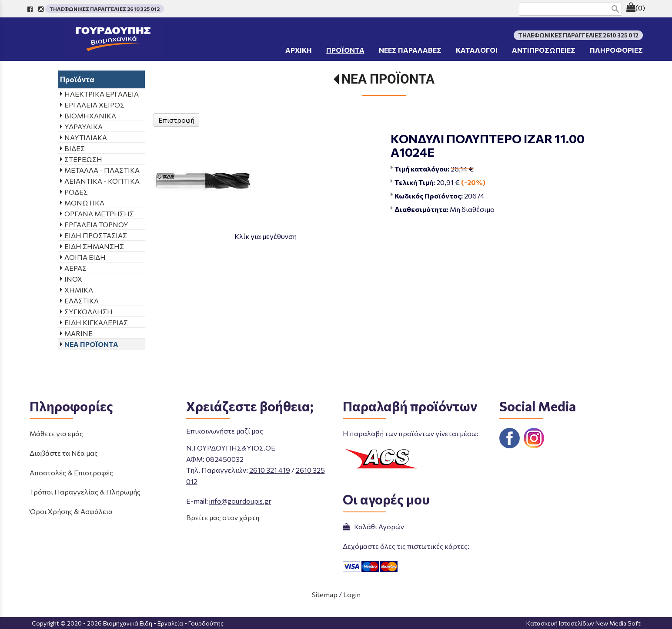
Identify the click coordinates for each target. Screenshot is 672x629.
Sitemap (325, 594)
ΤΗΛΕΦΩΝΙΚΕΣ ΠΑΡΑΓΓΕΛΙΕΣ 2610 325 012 (105, 9)
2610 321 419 (270, 470)
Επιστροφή (176, 120)
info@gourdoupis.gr (240, 501)
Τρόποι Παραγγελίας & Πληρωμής (85, 492)
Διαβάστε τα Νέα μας (64, 453)
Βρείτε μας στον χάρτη (223, 517)
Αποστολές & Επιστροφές (71, 473)
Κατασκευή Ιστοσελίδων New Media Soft (583, 623)
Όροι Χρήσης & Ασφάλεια (71, 511)
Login (352, 594)
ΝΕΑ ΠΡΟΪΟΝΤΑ (388, 79)
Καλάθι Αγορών (373, 526)
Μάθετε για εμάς (56, 433)
